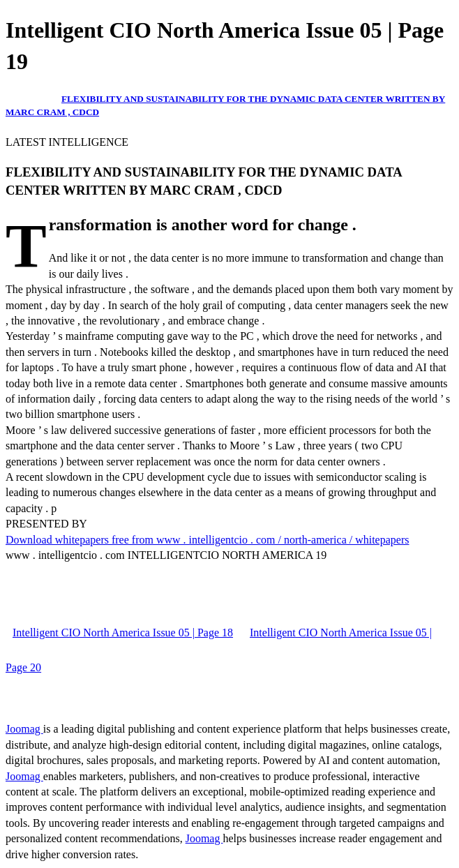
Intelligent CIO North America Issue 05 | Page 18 (123, 633)
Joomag (24, 729)
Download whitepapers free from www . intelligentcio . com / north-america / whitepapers (207, 540)
